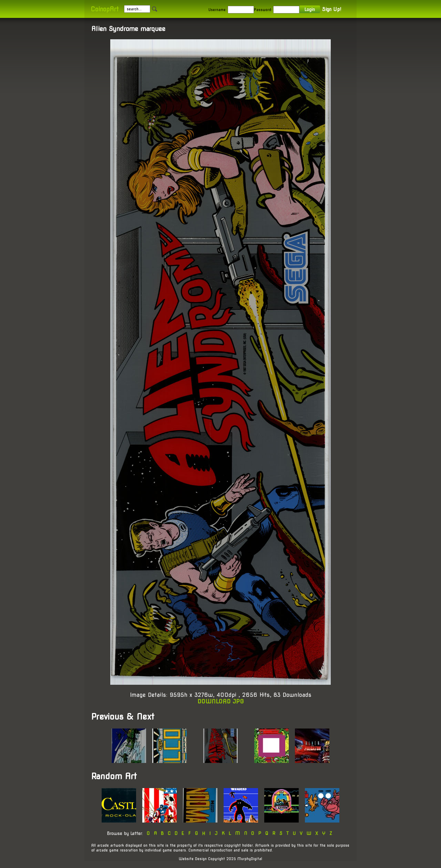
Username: (218, 10)
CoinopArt (105, 9)
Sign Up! (332, 9)
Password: (263, 10)
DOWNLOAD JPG (221, 701)
